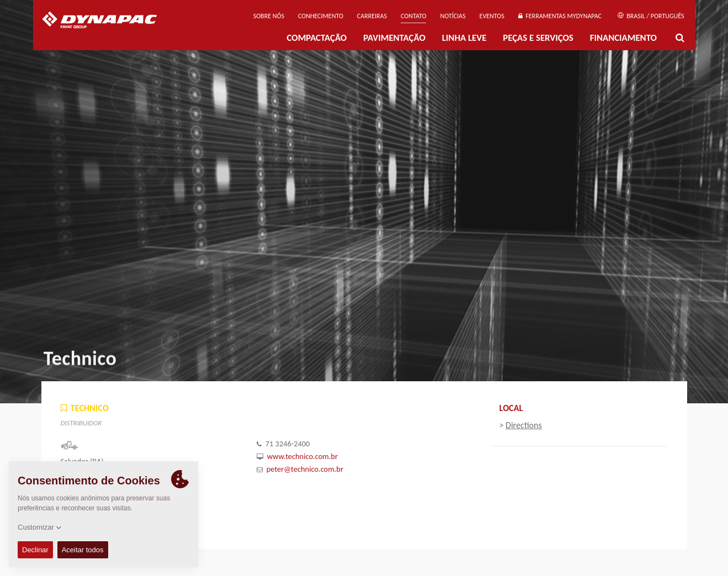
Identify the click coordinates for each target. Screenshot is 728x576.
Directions (524, 425)
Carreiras (372, 16)
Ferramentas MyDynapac (560, 16)
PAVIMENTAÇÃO (394, 38)
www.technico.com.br (302, 456)
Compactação (317, 38)
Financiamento (623, 38)
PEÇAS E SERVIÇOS (538, 38)
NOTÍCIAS (453, 16)
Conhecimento (321, 16)
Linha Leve (464, 38)
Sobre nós (269, 16)
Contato (413, 16)
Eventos (492, 16)
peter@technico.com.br (305, 469)
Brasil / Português (651, 16)
